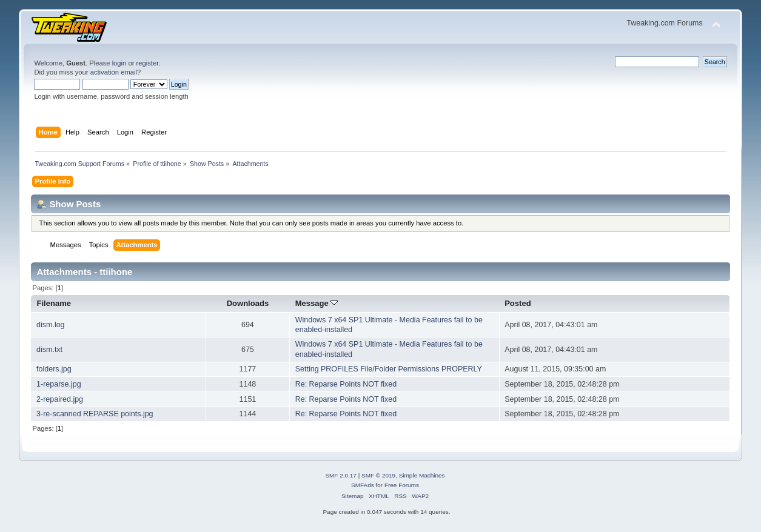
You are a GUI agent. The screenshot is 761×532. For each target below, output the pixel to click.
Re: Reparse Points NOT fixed (346, 384)
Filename (54, 303)
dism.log (50, 325)
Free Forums (402, 485)
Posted (518, 303)
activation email (114, 72)
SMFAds (363, 485)
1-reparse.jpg (59, 384)
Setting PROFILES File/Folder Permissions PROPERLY (389, 369)
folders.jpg (54, 369)
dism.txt (49, 350)
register (148, 63)
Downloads (248, 303)
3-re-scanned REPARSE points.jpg (95, 414)
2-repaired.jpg (60, 399)
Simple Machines (422, 475)
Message (317, 303)
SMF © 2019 (378, 475)
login (119, 63)
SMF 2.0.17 (341, 475)
